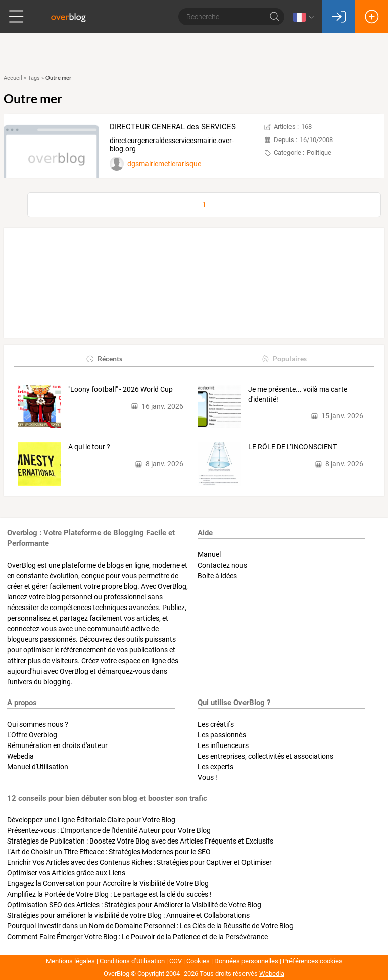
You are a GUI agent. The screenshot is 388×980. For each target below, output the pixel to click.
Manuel (209, 554)
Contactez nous (222, 565)
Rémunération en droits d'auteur (57, 745)
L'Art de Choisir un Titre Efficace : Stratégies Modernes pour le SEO (109, 852)
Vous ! (207, 777)
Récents (104, 359)
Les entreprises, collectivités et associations (265, 756)
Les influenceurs (223, 745)
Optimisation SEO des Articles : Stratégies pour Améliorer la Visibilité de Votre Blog (134, 905)
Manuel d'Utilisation (38, 767)
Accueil (13, 78)
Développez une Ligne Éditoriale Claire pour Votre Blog (91, 820)
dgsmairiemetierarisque (164, 164)
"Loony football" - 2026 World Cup (120, 389)
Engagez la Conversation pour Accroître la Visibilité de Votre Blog (108, 883)
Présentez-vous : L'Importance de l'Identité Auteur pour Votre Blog (109, 830)
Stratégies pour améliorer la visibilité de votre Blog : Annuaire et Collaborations (128, 915)
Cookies (198, 961)
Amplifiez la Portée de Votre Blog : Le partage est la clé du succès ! (109, 894)
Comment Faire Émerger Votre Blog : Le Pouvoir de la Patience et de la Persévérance (137, 937)
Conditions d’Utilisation (132, 961)
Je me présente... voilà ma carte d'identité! (298, 394)
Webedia (20, 756)
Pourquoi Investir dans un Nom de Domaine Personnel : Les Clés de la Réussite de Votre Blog (150, 926)
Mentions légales (70, 961)
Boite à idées (217, 576)
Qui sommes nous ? (38, 724)
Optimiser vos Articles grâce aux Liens (66, 873)
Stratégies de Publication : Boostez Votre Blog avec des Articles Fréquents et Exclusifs (140, 841)
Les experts (215, 767)
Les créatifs (216, 724)
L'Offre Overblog (32, 735)
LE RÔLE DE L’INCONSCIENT (293, 447)
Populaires (284, 359)
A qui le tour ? (89, 447)
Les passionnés (222, 735)
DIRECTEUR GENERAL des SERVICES (173, 127)
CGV (176, 961)
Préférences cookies (313, 961)
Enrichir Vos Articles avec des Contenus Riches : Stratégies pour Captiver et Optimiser (139, 862)
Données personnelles (246, 961)
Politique (319, 152)
